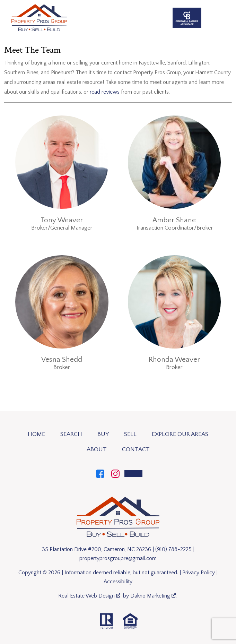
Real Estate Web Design (89, 596)
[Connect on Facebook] (100, 473)
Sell (130, 434)
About (97, 449)
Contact (136, 449)
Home (36, 434)
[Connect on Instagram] (115, 473)
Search (71, 434)
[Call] (133, 473)
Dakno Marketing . (154, 596)
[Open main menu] (222, 18)
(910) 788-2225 (173, 549)
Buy (103, 434)
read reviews (105, 92)
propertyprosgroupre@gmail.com (118, 558)
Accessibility (118, 582)
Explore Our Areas (180, 434)
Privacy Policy (199, 573)
